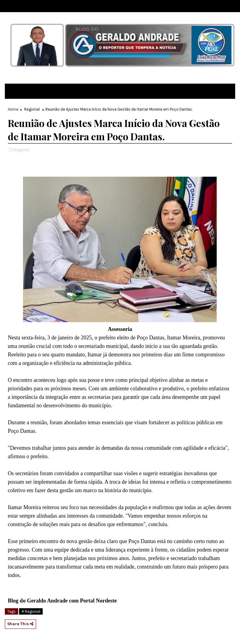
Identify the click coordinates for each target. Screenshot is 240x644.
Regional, (22, 150)
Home (13, 109)
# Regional (31, 611)
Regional (32, 109)
